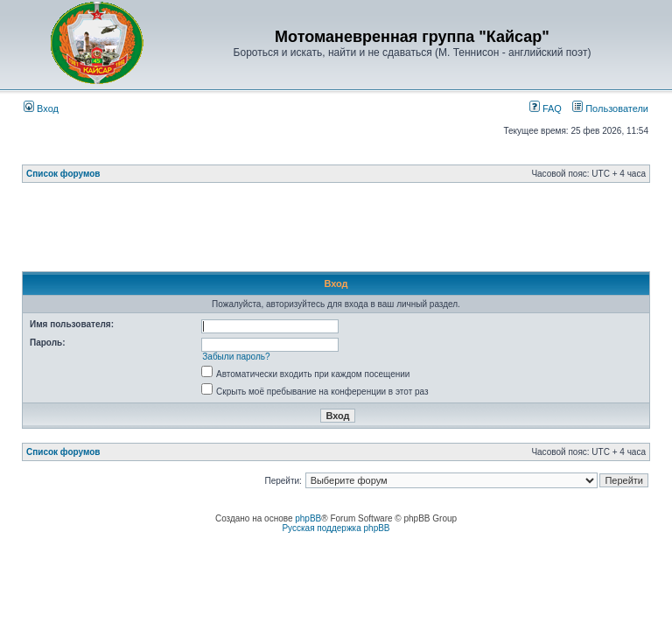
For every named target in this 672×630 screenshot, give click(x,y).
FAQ (546, 108)
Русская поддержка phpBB (336, 528)
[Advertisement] (340, 232)
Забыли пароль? (236, 357)
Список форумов (63, 174)
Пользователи (610, 108)
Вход (41, 108)
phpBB (308, 518)
